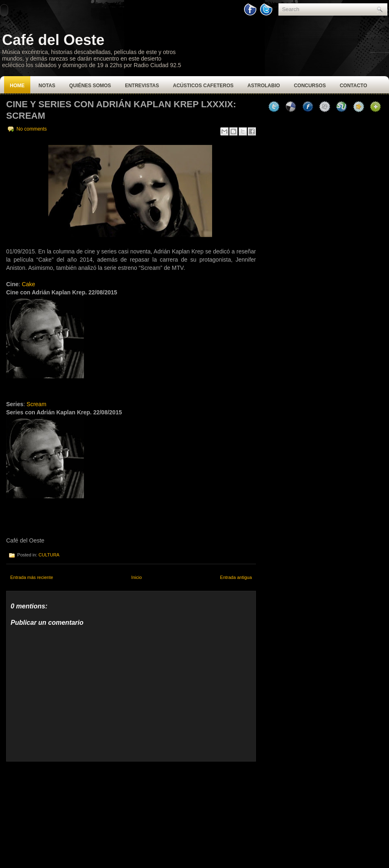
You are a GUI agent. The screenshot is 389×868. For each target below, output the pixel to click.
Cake (28, 284)
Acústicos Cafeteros (203, 86)
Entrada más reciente (32, 577)
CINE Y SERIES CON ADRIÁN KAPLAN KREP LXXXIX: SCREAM (121, 110)
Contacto (354, 86)
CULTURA (49, 555)
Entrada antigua (236, 577)
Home (17, 86)
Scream (36, 404)
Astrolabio (263, 86)
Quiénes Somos (90, 86)
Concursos (310, 86)
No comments (32, 129)
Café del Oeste (53, 40)
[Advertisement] (68, 813)
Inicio (137, 577)
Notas (47, 86)
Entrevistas (142, 86)
